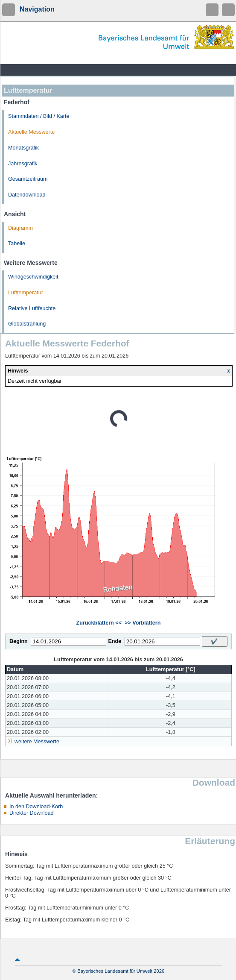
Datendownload (27, 195)
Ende (115, 641)
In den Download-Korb (36, 807)
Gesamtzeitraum (28, 179)
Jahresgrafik (23, 164)
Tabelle (17, 244)
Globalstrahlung (27, 324)
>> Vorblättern (143, 623)
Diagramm (20, 228)
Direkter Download (32, 813)
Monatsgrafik (23, 148)
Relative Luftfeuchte (32, 308)
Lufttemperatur (26, 293)
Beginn (19, 641)
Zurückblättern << (99, 623)
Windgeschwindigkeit (33, 277)
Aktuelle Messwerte (31, 132)
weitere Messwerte (37, 742)
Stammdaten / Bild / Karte (39, 116)
